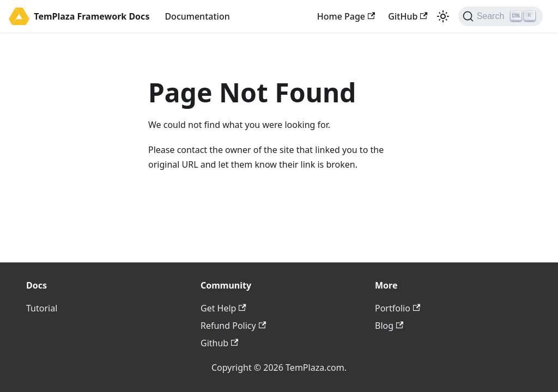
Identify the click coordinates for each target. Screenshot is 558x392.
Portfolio (398, 308)
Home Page (346, 16)
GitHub (408, 16)
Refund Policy (233, 326)
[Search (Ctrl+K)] (501, 16)
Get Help (223, 308)
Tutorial (42, 308)
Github (219, 343)
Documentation (197, 16)
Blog (389, 326)
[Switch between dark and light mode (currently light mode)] (443, 16)
